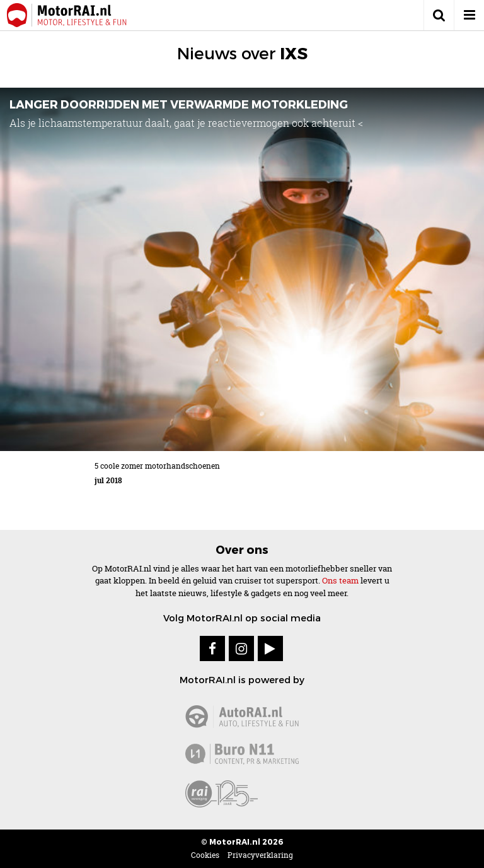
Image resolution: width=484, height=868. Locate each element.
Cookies (205, 855)
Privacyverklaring (260, 855)
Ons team (340, 580)
